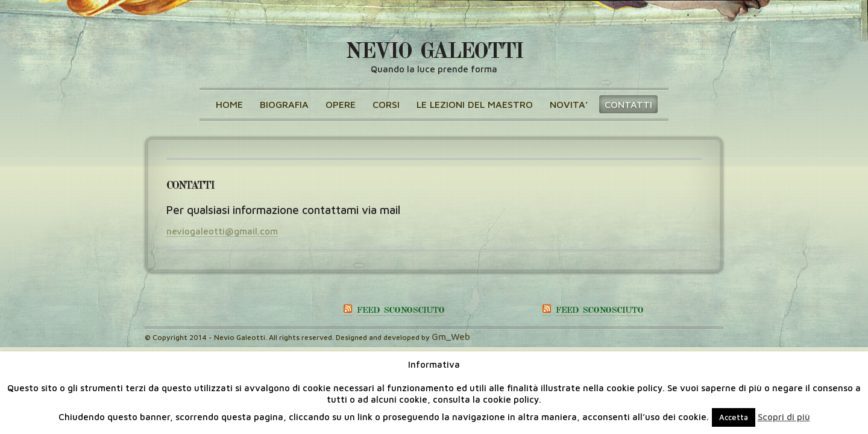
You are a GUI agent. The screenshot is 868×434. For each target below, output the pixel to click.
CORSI (386, 104)
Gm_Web (451, 337)
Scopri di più (784, 417)
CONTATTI (628, 104)
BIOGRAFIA (284, 104)
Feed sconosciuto (401, 311)
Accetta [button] (734, 417)
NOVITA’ (569, 104)
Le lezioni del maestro (475, 104)
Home (229, 104)
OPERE (341, 104)
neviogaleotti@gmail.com (222, 231)
